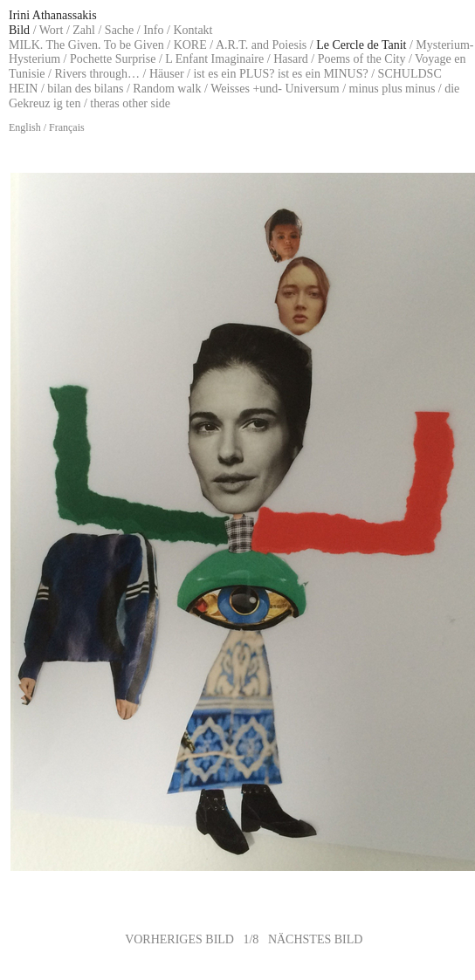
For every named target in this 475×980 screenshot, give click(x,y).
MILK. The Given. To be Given (86, 45)
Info (153, 30)
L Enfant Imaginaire (214, 59)
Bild (19, 30)
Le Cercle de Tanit (361, 45)
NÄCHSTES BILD (316, 939)
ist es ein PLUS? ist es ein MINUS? (280, 74)
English (25, 127)
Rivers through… (97, 74)
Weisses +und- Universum (275, 89)
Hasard (291, 59)
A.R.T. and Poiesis (261, 45)
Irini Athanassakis (53, 15)
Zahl (84, 30)
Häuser (167, 74)
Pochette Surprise (113, 59)
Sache (119, 30)
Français (67, 127)
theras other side (130, 103)
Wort (52, 30)
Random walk (167, 89)
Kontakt (193, 30)
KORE (190, 45)
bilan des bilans (85, 89)
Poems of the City (362, 59)
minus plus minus (392, 89)
